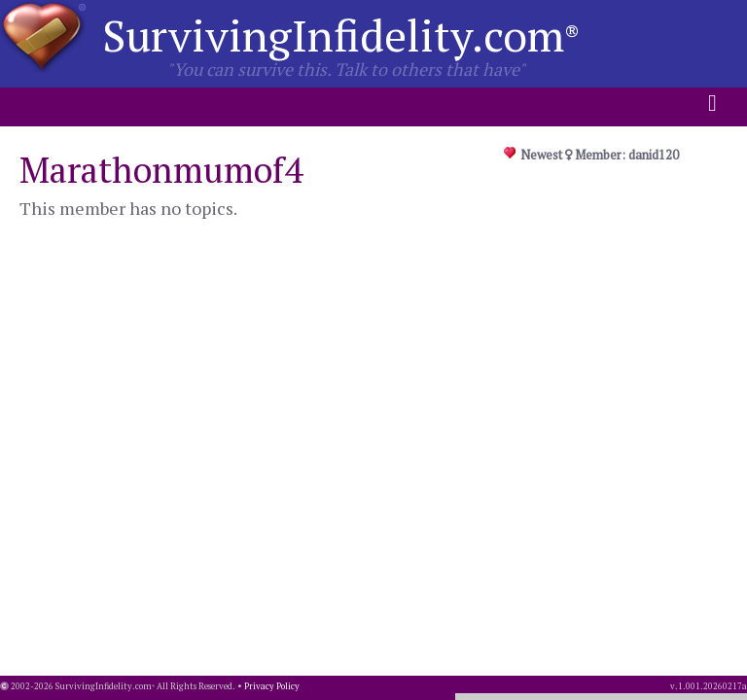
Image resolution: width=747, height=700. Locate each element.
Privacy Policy (272, 686)
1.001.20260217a (712, 686)
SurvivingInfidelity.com (341, 35)
